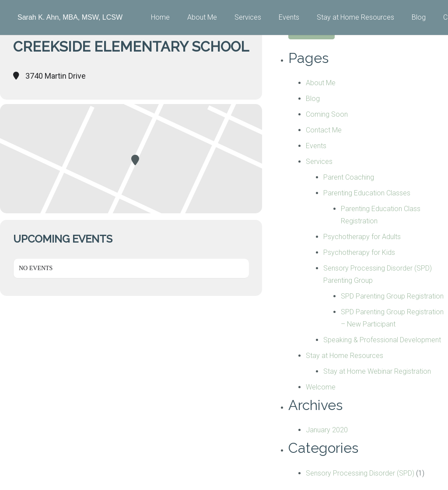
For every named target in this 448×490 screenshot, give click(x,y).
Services (319, 162)
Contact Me (324, 130)
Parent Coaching (349, 177)
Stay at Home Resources (345, 356)
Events (316, 146)
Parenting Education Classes (367, 193)
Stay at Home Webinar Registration (377, 371)
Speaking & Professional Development (382, 340)
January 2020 (327, 430)
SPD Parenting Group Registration (392, 296)
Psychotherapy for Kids (359, 252)
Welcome (321, 387)
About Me (321, 83)
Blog (313, 99)
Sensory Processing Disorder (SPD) (360, 473)
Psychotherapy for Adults (362, 237)
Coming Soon (327, 114)
